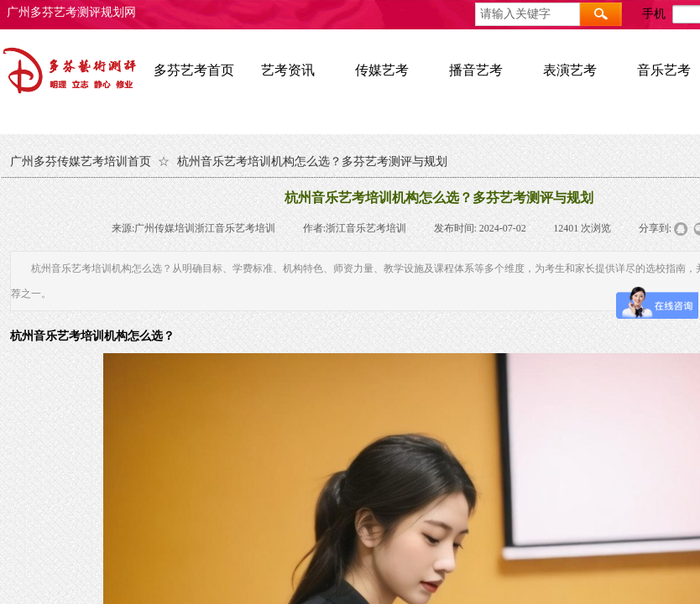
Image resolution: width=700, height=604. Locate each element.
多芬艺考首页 (194, 70)
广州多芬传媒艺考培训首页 (81, 161)
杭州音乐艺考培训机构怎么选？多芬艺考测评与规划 (312, 161)
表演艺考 (570, 70)
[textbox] (528, 14)
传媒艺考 (382, 70)
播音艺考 (476, 70)
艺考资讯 (288, 70)
